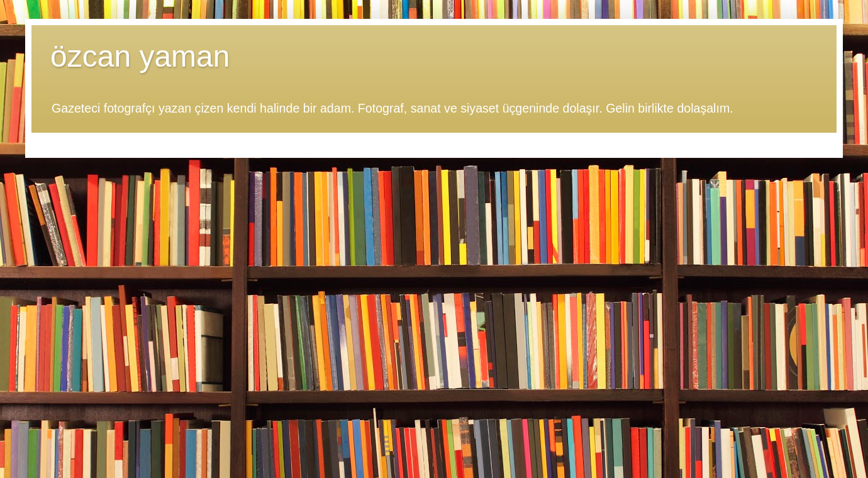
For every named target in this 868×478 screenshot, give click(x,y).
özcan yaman (140, 56)
